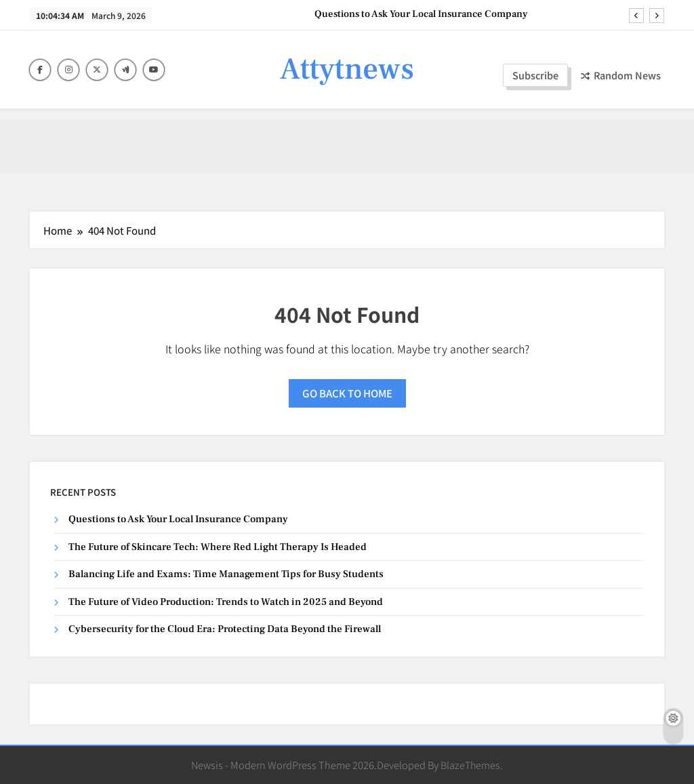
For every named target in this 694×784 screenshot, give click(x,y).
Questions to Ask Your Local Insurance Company (421, 14)
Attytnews (347, 69)
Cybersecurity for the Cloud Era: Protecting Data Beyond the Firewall (225, 629)
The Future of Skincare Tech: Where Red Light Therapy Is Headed (218, 547)
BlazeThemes (470, 765)
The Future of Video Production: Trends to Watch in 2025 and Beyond (226, 602)
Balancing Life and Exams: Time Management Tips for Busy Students (226, 574)
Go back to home (347, 393)
